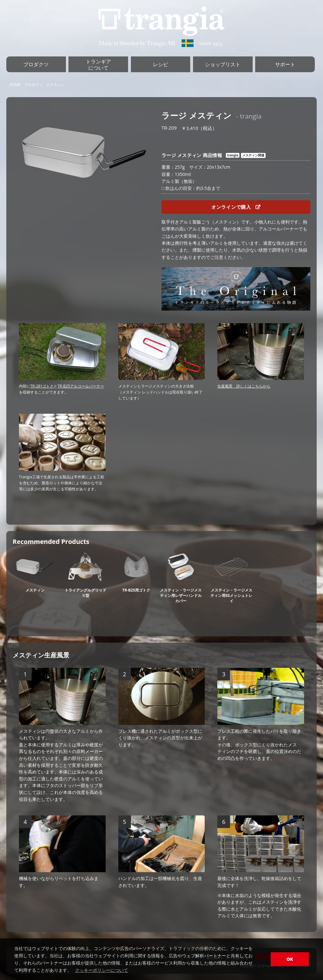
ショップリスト (223, 64)
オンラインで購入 (236, 207)
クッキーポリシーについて (102, 970)
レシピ (161, 64)
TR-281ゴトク (42, 386)
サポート (285, 64)
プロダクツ (36, 64)
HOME (15, 85)
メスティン (55, 85)
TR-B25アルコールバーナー (81, 386)
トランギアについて (98, 65)
